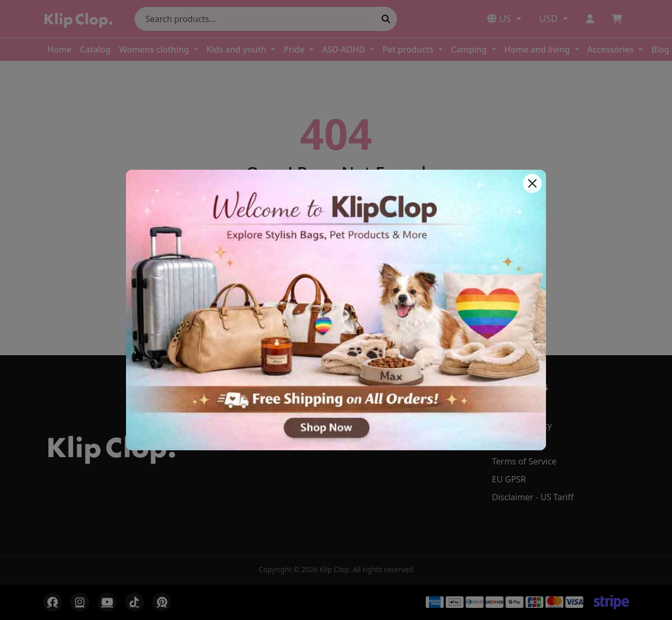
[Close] (532, 183)
